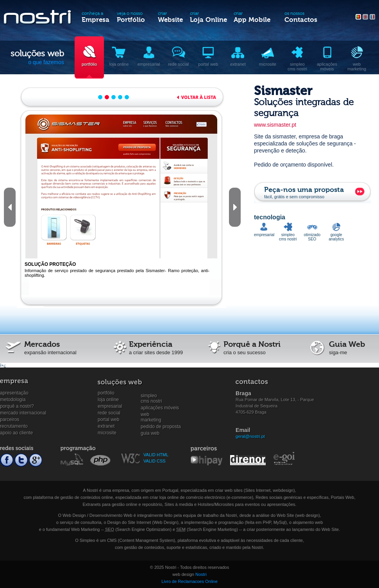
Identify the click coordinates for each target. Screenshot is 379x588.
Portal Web (108, 419)
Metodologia (13, 400)
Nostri (201, 574)
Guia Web (150, 433)
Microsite (107, 433)
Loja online (108, 400)
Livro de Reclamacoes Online (189, 581)
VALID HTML (156, 455)
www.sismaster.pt (275, 125)
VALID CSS (155, 461)
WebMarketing (151, 415)
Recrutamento (14, 426)
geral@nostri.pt (250, 436)
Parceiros (10, 419)
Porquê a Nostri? (17, 406)
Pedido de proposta (161, 427)
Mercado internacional (23, 413)
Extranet (106, 426)
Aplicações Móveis (160, 408)
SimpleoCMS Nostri (151, 396)
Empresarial (110, 406)
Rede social (109, 413)
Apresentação (14, 393)
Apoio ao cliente (16, 433)
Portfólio (106, 393)
